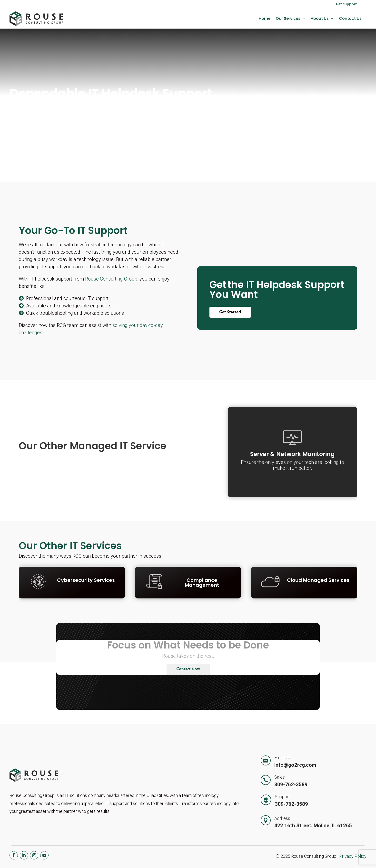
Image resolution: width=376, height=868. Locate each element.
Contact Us (350, 18)
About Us (320, 18)
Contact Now (188, 669)
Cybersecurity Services (86, 580)
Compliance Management (202, 583)
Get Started (230, 312)
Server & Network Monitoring (292, 454)
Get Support (346, 4)
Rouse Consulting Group (111, 279)
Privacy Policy (353, 856)
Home (265, 18)
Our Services (288, 18)
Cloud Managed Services (318, 580)
